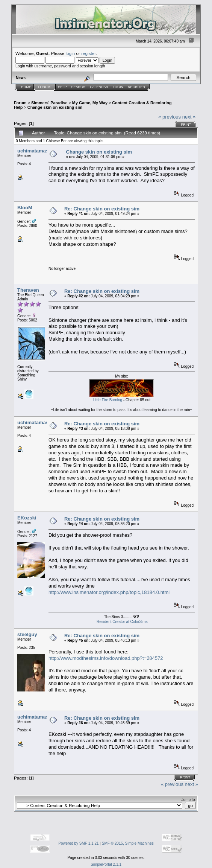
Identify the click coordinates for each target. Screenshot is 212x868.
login (70, 53)
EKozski (27, 518)
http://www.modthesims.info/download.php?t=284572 (106, 658)
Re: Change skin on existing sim (102, 209)
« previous (170, 117)
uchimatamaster (36, 151)
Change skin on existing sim (55, 107)
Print (186, 125)
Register (136, 87)
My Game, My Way (90, 103)
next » (189, 117)
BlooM (25, 208)
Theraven (28, 290)
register (88, 53)
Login (118, 87)
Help (62, 87)
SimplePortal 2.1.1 (106, 864)
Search (79, 87)
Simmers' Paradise (49, 103)
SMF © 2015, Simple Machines (128, 843)
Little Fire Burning (108, 400)
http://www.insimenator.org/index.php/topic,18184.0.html (109, 592)
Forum (44, 87)
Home (26, 87)
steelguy (27, 634)
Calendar (99, 87)
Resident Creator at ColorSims (122, 622)
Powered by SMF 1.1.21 (78, 843)
